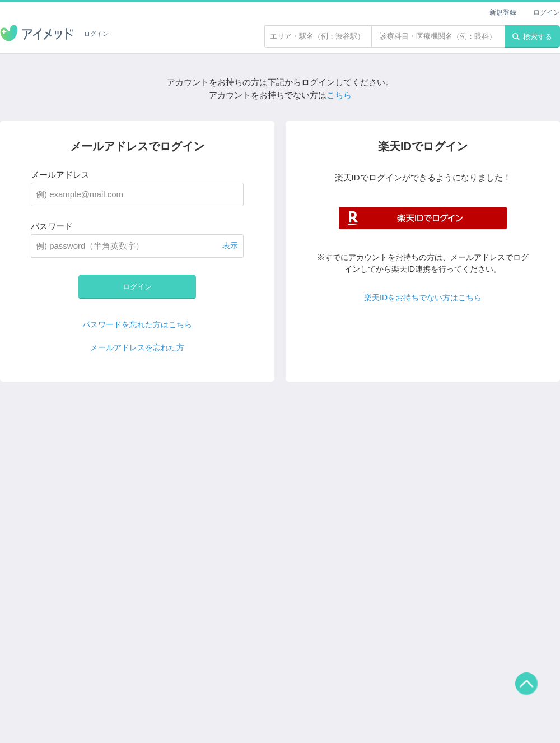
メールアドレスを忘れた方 (137, 347)
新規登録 (503, 12)
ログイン (547, 12)
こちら (339, 95)
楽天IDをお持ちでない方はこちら (423, 298)
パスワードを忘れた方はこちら (137, 324)
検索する (532, 37)
